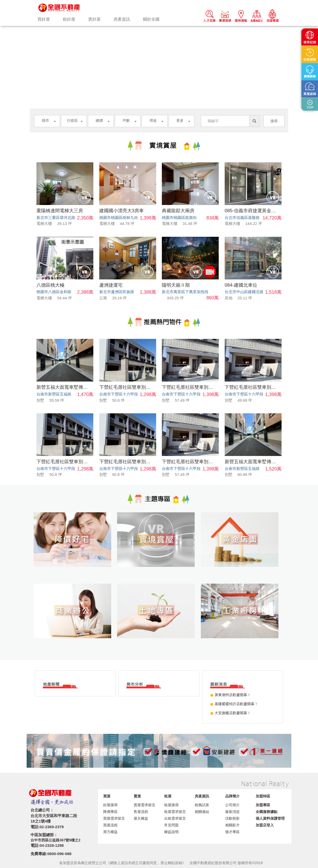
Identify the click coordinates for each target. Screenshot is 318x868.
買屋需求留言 (114, 818)
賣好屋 (94, 19)
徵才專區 (232, 832)
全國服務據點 (267, 812)
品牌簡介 (232, 796)
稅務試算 (202, 805)
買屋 (107, 796)
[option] (159, 26)
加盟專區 (263, 805)
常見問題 (171, 825)
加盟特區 (263, 796)
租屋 (168, 796)
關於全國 (151, 19)
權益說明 (171, 832)
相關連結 (202, 812)
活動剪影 (232, 818)
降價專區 (110, 812)
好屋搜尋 (110, 805)
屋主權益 (141, 818)
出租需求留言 (175, 818)
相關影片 (232, 825)
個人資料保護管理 (270, 818)
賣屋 (137, 796)
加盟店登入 (265, 825)
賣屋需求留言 (145, 805)
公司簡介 (232, 805)
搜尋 (274, 121)
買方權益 (110, 832)
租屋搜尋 (171, 805)
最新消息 (232, 812)
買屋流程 (110, 825)
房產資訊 (122, 19)
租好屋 (69, 19)
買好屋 (44, 19)
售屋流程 (141, 812)
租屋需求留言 (175, 812)
